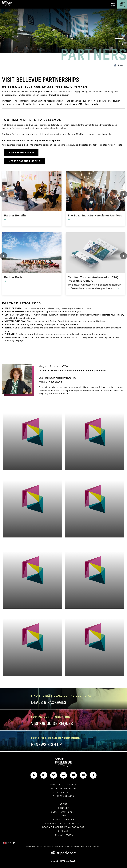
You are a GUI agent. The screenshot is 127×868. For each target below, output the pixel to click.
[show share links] (119, 65)
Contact (64, 808)
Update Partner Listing (25, 161)
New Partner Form (21, 152)
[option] (63, 31)
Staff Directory (64, 819)
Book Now (113, 4)
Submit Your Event (63, 812)
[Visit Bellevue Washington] (7, 3)
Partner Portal (14, 277)
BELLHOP (9, 328)
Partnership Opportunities (64, 823)
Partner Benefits (15, 215)
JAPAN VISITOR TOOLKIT (17, 337)
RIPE (7, 324)
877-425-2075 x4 (55, 382)
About (63, 804)
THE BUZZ (10, 334)
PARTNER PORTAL (14, 308)
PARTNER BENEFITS (14, 311)
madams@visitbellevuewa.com (60, 378)
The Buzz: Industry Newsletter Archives (95, 215)
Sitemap (63, 831)
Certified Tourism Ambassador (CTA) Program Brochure (93, 279)
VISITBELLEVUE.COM (15, 321)
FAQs (64, 816)
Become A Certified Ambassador (63, 827)
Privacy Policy (64, 835)
